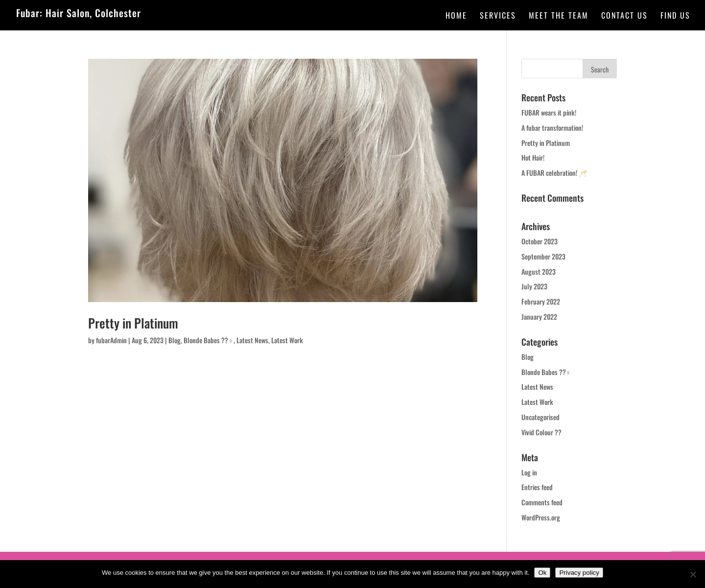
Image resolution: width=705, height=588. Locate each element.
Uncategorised (540, 417)
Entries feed (537, 487)
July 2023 (534, 286)
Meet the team (559, 16)
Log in (529, 472)
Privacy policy (579, 573)
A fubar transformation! (552, 128)
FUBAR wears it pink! (549, 112)
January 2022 (539, 317)
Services (498, 16)
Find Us (675, 16)
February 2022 (541, 301)
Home (456, 16)
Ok (542, 573)
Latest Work (287, 340)
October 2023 (540, 241)
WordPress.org (541, 517)
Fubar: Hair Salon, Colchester (79, 13)
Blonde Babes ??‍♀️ (209, 340)
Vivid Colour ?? (541, 432)
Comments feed (542, 502)
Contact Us (624, 16)
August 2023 (539, 271)
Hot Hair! (533, 157)
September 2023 (543, 256)
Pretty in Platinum (133, 323)
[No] (693, 574)
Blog (175, 340)
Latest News (252, 340)
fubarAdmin (111, 340)
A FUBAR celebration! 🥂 (554, 173)
